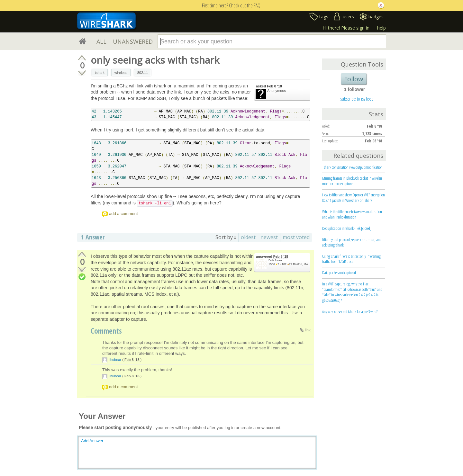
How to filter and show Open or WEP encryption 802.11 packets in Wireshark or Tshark (354, 198)
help (381, 28)
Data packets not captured (339, 273)
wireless (121, 73)
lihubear (115, 360)
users (348, 17)
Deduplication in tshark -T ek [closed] (347, 228)
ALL (101, 41)
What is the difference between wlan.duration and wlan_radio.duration (352, 214)
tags (324, 17)
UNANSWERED (133, 41)
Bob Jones (275, 260)
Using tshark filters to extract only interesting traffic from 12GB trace (351, 259)
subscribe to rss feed (357, 99)
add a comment (123, 214)
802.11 (143, 73)
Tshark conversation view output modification (352, 167)
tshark (100, 73)
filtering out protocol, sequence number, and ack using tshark (352, 242)
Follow (354, 79)
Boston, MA (300, 264)
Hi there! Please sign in (346, 28)
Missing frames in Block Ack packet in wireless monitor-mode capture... (352, 181)
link (308, 330)
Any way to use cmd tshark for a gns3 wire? (350, 311)
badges (376, 17)
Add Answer (92, 441)
